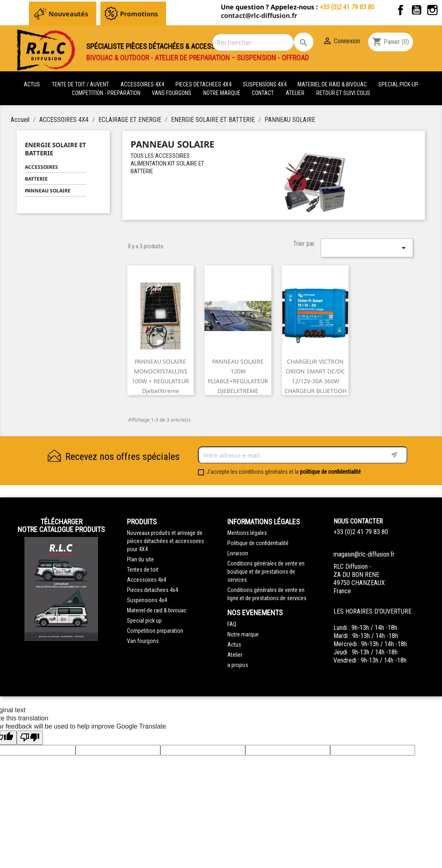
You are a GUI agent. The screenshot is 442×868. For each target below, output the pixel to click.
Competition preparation (155, 631)
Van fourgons (143, 641)
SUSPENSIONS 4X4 (265, 84)
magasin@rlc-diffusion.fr (364, 554)
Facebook (401, 10)
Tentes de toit (143, 570)
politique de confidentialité (330, 472)
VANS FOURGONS (172, 93)
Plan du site (140, 559)
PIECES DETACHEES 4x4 (204, 84)
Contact (263, 93)
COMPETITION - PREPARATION (107, 93)
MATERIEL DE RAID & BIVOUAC (333, 84)
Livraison (238, 553)
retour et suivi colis (343, 93)
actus (32, 84)
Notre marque (222, 93)
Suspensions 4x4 (147, 600)
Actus (234, 645)
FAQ (232, 624)
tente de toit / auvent (80, 84)
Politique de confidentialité (258, 543)
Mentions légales (247, 533)
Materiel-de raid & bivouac (157, 610)
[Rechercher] (253, 42)
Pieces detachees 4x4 (152, 590)
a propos (238, 665)
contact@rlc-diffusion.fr (259, 15)
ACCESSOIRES (41, 167)
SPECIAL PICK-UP (398, 84)
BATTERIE (36, 179)
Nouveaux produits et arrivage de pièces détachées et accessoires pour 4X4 (165, 541)
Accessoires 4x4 (147, 580)
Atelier (295, 93)
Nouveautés (68, 14)
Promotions (139, 14)
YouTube (416, 10)
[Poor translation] (30, 738)
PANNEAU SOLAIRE (48, 191)
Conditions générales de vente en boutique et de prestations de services (266, 572)
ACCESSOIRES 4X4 (143, 84)
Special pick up (144, 621)
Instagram (432, 10)
